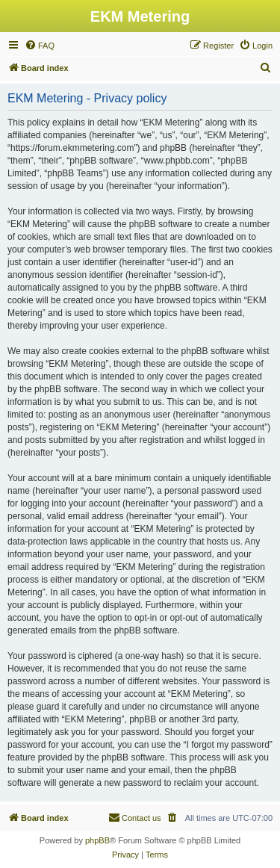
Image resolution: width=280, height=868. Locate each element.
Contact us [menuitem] (135, 817)
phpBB (97, 840)
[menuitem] (40, 46)
